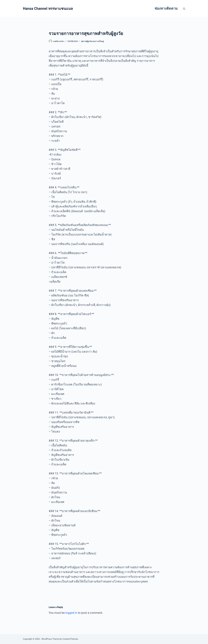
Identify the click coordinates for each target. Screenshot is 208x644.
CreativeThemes (70, 639)
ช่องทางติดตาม (166, 8)
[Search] (184, 9)
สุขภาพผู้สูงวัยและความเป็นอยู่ (92, 41)
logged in (71, 613)
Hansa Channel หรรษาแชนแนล (48, 9)
